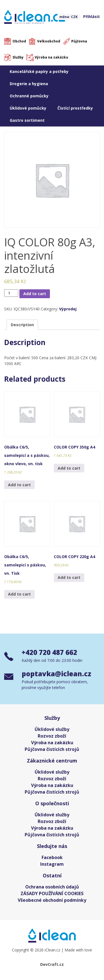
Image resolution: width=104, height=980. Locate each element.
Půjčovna (79, 41)
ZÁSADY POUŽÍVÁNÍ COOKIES (52, 893)
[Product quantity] (11, 293)
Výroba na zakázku (51, 57)
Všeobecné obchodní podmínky (52, 900)
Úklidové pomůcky (28, 108)
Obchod (19, 41)
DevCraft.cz (52, 964)
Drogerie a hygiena (29, 84)
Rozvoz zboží (52, 736)
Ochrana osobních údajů (52, 887)
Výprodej (68, 309)
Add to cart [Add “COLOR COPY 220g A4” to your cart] (69, 577)
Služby (18, 57)
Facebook (52, 857)
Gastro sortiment (27, 120)
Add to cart (35, 294)
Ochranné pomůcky (29, 96)
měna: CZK (69, 17)
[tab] (22, 325)
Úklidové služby (52, 729)
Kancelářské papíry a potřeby (39, 71)
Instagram (52, 864)
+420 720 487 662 (49, 652)
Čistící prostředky (75, 108)
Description (22, 325)
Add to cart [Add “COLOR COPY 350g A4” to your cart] (69, 468)
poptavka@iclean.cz (56, 674)
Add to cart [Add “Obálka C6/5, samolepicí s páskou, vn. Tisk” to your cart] (19, 594)
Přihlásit (92, 17)
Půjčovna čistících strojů (52, 749)
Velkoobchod (49, 41)
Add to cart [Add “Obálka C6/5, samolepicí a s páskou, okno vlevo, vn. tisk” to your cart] (19, 485)
